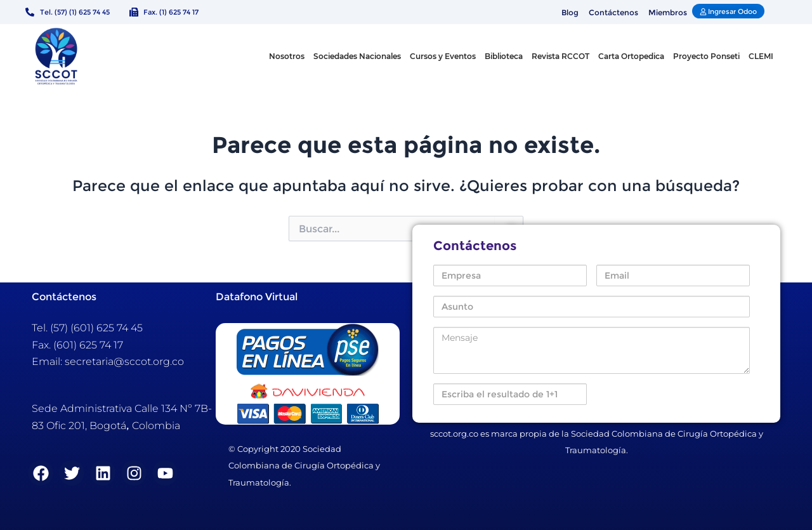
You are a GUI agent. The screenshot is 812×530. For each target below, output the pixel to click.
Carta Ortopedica (631, 56)
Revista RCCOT (560, 56)
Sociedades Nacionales (357, 56)
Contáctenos (613, 12)
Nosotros (287, 56)
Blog (570, 12)
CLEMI (761, 56)
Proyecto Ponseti (706, 56)
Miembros (668, 12)
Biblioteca (504, 56)
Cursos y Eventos (443, 56)
